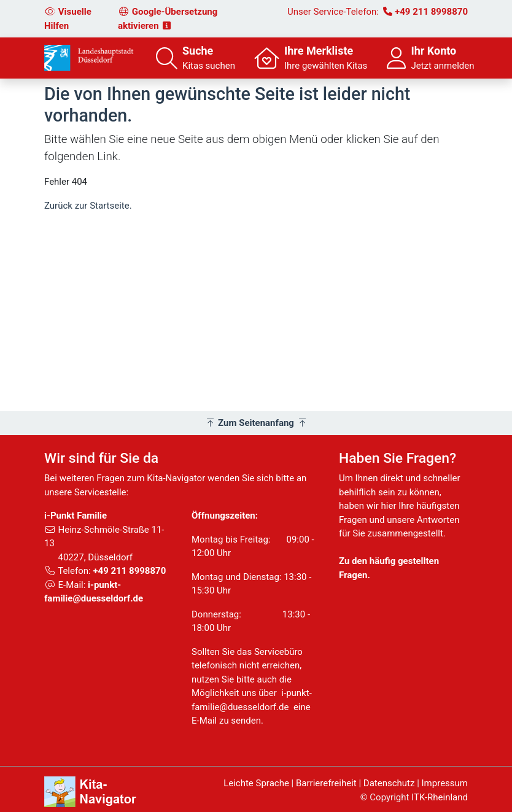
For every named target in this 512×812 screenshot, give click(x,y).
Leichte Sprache (256, 783)
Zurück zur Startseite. (88, 206)
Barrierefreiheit (326, 783)
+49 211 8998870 (431, 12)
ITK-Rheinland (440, 797)
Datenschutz (389, 783)
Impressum (445, 783)
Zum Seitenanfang (256, 423)
